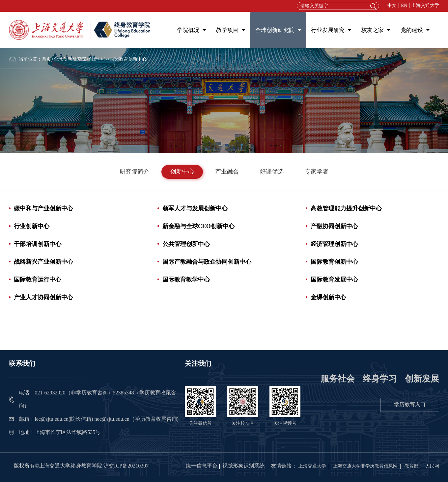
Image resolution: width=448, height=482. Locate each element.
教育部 (411, 466)
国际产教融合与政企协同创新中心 (207, 262)
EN (404, 6)
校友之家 (373, 30)
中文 (392, 6)
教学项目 (227, 30)
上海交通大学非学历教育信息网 (365, 466)
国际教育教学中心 (186, 280)
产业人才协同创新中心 (43, 297)
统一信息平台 (202, 466)
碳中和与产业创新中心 (43, 208)
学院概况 (188, 30)
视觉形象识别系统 (243, 466)
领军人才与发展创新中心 (195, 208)
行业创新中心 (32, 226)
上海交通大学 (425, 6)
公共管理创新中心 (186, 244)
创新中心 (98, 59)
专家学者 (317, 172)
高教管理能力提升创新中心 (346, 208)
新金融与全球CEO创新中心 (198, 226)
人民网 (432, 466)
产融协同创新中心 (334, 226)
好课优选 (272, 172)
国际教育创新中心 (334, 262)
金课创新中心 (328, 297)
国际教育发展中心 (334, 280)
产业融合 (227, 172)
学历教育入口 (410, 404)
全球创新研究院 (275, 30)
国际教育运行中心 (38, 280)
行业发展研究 (328, 30)
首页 (46, 59)
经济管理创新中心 (334, 244)
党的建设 (412, 30)
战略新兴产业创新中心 (43, 262)
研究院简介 (134, 172)
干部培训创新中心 (38, 244)
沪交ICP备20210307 (126, 466)
